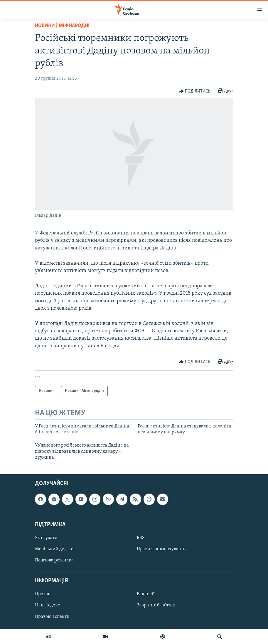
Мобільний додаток (55, 549)
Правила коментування (162, 549)
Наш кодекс (47, 605)
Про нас (43, 594)
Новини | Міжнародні (62, 26)
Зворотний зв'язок (156, 605)
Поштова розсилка (54, 560)
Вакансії (146, 594)
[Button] (195, 91)
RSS (141, 538)
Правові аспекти (52, 616)
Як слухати (46, 538)
